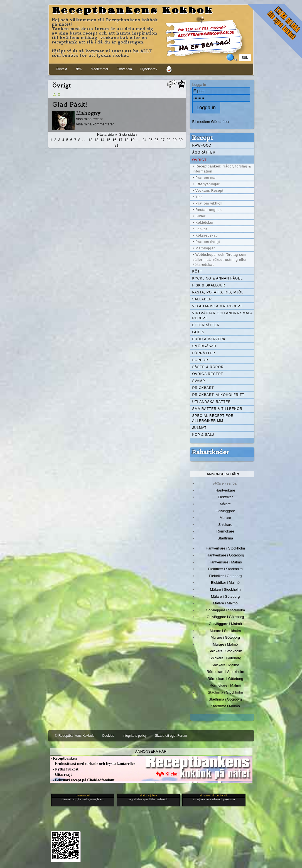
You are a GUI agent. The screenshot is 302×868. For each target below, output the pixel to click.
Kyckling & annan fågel (218, 278)
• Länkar (200, 229)
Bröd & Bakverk (209, 339)
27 (163, 140)
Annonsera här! (223, 474)
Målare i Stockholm (225, 589)
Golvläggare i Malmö (225, 624)
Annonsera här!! (152, 751)
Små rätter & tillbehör (217, 409)
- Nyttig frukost (64, 769)
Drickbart (203, 388)
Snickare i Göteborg (225, 658)
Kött (197, 271)
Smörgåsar (204, 346)
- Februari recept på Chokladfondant (82, 780)
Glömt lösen (221, 122)
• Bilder (199, 216)
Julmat (200, 428)
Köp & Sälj (203, 435)
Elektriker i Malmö (225, 583)
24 (144, 140)
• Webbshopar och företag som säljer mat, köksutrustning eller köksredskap (220, 260)
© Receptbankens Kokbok (74, 736)
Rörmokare (225, 531)
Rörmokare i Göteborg (225, 679)
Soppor (200, 360)
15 (108, 140)
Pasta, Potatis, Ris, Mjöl (218, 292)
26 (156, 140)
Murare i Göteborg (225, 637)
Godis (198, 332)
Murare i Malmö (225, 644)
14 (102, 140)
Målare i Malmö (225, 603)
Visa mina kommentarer (95, 124)
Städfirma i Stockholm (225, 692)
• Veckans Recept (208, 191)
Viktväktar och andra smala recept (223, 316)
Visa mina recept (89, 119)
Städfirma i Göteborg (225, 699)
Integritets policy (135, 736)
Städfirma (225, 538)
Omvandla (124, 69)
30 (181, 140)
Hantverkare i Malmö (225, 562)
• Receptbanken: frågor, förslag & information (222, 169)
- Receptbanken (63, 758)
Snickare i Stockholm (225, 651)
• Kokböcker (203, 223)
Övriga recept (208, 374)
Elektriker (225, 497)
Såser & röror (208, 367)
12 (90, 140)
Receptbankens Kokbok (132, 11)
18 (126, 140)
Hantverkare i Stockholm (225, 548)
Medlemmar (100, 69)
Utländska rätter (212, 402)
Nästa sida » (107, 134)
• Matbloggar (204, 248)
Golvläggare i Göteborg (225, 617)
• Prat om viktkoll (208, 203)
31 (116, 145)
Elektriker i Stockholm (225, 569)
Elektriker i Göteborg (225, 576)
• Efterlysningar (206, 184)
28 (168, 140)
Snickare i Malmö (225, 665)
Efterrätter (206, 325)
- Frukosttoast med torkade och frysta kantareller (93, 764)
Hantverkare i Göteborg (225, 555)
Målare (225, 504)
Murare (225, 518)
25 (151, 140)
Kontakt (62, 69)
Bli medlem (201, 122)
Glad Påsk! (70, 104)
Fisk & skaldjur (209, 285)
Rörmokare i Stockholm (225, 672)
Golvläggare (225, 511)
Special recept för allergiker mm (213, 418)
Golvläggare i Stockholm (225, 610)
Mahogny (88, 113)
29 (175, 140)
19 (132, 140)
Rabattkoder (211, 452)
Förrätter (204, 353)
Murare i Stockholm (225, 631)
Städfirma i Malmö (225, 706)
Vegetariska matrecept (218, 306)
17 (120, 140)
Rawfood (202, 145)
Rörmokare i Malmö (225, 685)
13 (96, 140)
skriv (79, 69)
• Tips (198, 197)
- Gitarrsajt (61, 775)
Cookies (108, 736)
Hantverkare (225, 490)
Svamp (199, 381)
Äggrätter (204, 152)
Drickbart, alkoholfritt (218, 395)
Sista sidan (128, 134)
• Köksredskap (205, 235)
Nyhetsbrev (149, 69)
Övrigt (200, 160)
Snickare (225, 525)
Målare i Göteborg (225, 596)
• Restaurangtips (207, 210)
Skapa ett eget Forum (171, 736)
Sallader (202, 299)
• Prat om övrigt (207, 242)
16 (114, 140)
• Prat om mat (205, 178)
